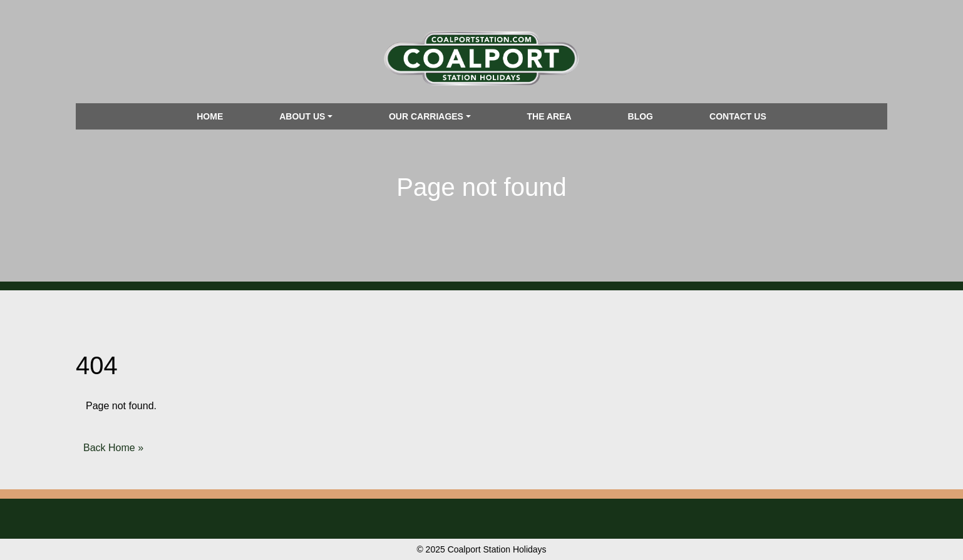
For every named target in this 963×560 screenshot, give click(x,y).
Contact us (738, 116)
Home (210, 116)
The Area (549, 116)
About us (302, 116)
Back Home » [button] (113, 448)
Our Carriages (426, 116)
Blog (641, 116)
